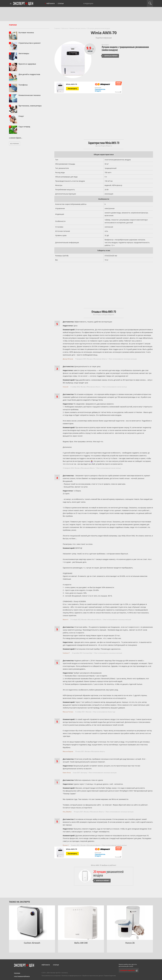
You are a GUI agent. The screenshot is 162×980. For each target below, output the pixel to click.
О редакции (88, 3)
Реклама (17, 973)
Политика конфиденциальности (71, 976)
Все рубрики (15, 144)
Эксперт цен (23, 4)
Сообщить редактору (127, 970)
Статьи (61, 3)
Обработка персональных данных (93, 976)
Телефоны (23, 85)
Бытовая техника (26, 32)
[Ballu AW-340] (81, 923)
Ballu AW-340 (81, 943)
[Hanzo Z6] (130, 923)
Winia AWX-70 (71, 84)
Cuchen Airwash (32, 943)
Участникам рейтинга (22, 976)
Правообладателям (110, 976)
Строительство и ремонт (30, 43)
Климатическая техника (30, 95)
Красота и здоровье (27, 64)
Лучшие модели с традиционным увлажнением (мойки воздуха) (125, 48)
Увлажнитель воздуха (100, 90)
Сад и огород (24, 127)
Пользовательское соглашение (51, 976)
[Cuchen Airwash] (32, 923)
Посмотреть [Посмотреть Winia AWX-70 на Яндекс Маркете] (72, 89)
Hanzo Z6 (130, 943)
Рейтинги (51, 3)
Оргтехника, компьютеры (30, 106)
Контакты (65, 973)
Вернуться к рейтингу (110, 56)
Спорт (21, 116)
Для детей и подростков (29, 74)
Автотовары (24, 53)
